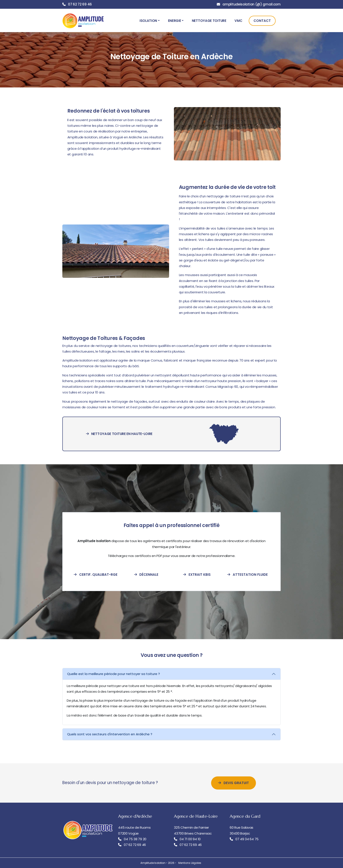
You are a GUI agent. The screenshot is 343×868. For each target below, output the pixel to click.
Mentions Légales (190, 863)
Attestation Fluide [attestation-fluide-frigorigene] (248, 575)
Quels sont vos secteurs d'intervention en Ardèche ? (110, 734)
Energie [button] (175, 21)
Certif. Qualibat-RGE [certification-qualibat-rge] (96, 575)
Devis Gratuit (234, 783)
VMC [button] (238, 21)
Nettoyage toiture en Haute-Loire (119, 434)
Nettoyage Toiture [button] (209, 21)
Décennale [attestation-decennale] (146, 575)
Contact (262, 21)
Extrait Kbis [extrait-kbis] (197, 575)
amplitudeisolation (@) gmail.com (251, 4)
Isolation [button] (148, 21)
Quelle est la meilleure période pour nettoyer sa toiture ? (114, 674)
